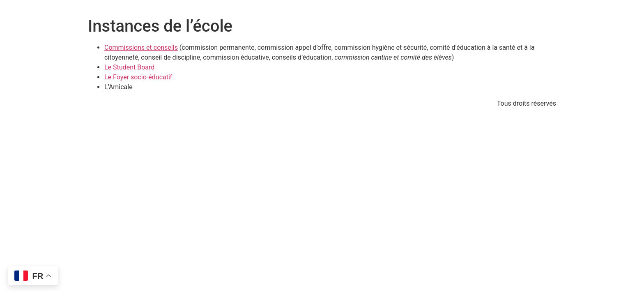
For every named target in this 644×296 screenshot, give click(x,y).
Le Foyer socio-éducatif (138, 77)
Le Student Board (129, 67)
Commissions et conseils (141, 47)
